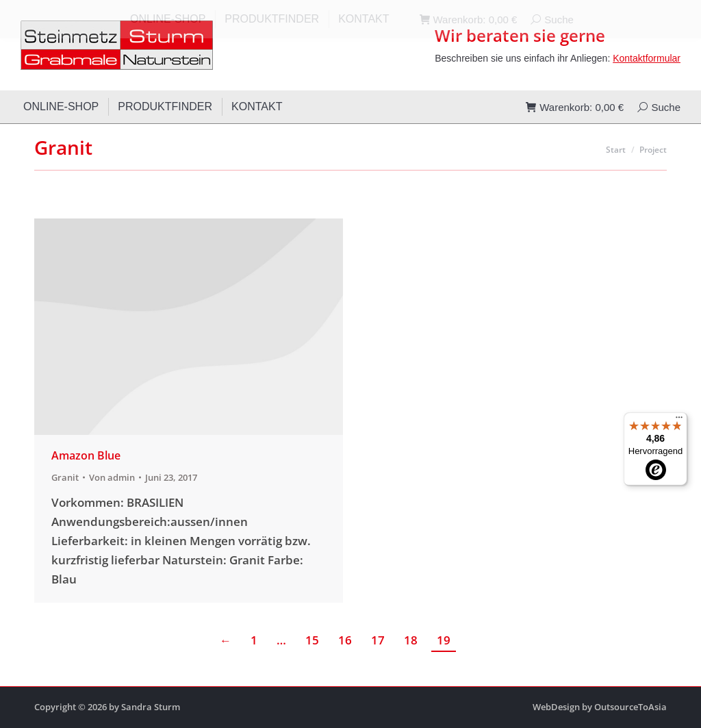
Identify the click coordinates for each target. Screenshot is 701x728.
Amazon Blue (86, 455)
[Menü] (679, 421)
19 (444, 640)
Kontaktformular (647, 58)
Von (112, 477)
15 (312, 640)
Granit (65, 477)
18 (411, 640)
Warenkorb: (575, 107)
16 (345, 640)
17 (378, 640)
